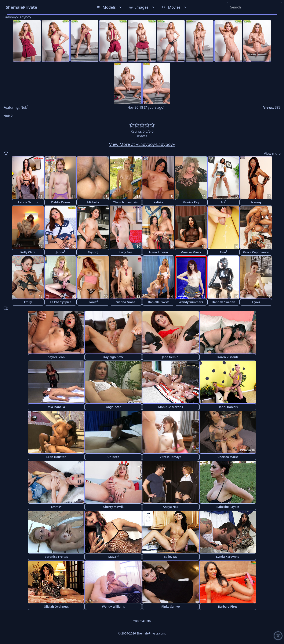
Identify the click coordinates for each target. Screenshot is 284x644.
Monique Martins (171, 407)
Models (110, 7)
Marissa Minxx (191, 252)
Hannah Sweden (224, 302)
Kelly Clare (28, 252)
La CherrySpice (61, 302)
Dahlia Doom (61, 202)
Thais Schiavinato (126, 202)
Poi (223, 202)
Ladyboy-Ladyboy (17, 17)
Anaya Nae (171, 507)
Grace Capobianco (256, 252)
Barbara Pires (228, 606)
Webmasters (142, 621)
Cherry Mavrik (114, 507)
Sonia (93, 302)
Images (142, 7)
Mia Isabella (56, 407)
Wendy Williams (113, 606)
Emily (28, 302)
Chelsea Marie (228, 457)
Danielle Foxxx (158, 302)
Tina (223, 252)
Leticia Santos (28, 202)
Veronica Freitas (56, 557)
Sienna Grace (126, 302)
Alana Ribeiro (158, 252)
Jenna (61, 252)
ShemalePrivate (21, 7)
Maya (113, 556)
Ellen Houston (56, 457)
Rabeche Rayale (228, 507)
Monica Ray (191, 202)
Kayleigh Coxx (113, 357)
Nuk (24, 107)
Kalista (158, 202)
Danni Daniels (228, 407)
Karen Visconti (228, 357)
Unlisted (114, 457)
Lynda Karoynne (228, 557)
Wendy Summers (191, 302)
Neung (256, 202)
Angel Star (114, 407)
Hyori (256, 302)
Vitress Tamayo (171, 457)
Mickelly (93, 202)
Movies (175, 7)
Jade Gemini (171, 357)
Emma (56, 506)
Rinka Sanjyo (170, 606)
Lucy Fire (126, 252)
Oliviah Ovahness (56, 606)
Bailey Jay (171, 557)
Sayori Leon (56, 357)
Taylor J (93, 252)
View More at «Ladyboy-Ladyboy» (142, 144)
